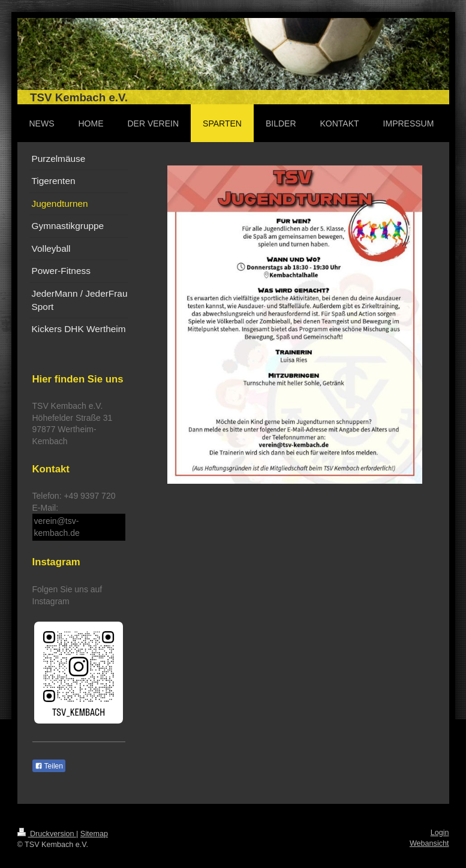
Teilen (49, 766)
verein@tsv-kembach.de (57, 527)
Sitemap (94, 834)
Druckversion (47, 834)
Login (440, 833)
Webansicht (429, 843)
